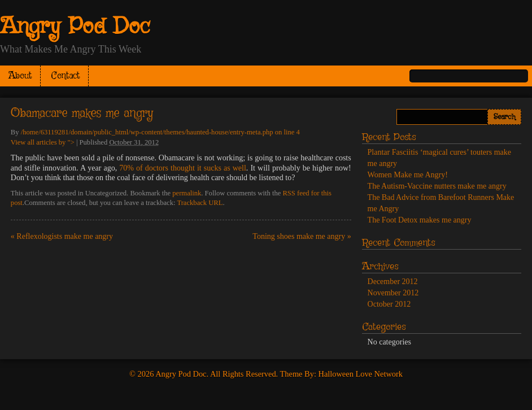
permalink (187, 193)
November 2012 (393, 293)
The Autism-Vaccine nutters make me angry (437, 186)
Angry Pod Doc (75, 27)
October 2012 (389, 304)
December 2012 (393, 282)
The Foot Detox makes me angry (420, 220)
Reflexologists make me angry (62, 236)
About (20, 76)
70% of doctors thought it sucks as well (183, 168)
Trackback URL (200, 203)
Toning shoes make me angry (302, 236)
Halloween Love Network (361, 374)
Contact (66, 76)
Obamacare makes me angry (82, 114)
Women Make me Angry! (408, 175)
